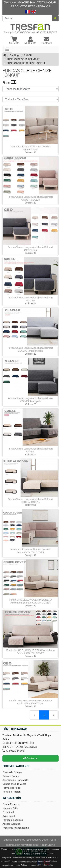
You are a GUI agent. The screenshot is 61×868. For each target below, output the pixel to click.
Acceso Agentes (11, 824)
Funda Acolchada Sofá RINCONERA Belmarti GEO (30, 148)
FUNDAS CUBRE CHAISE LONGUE (26, 63)
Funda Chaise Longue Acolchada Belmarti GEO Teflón (30, 249)
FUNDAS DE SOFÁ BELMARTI (24, 59)
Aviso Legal (9, 816)
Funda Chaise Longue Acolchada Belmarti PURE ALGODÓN (30, 501)
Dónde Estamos (11, 804)
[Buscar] (27, 18)
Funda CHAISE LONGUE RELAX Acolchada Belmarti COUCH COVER (30, 652)
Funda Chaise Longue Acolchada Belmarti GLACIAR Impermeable (30, 349)
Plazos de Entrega (12, 772)
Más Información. (46, 865)
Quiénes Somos (11, 776)
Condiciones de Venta (14, 784)
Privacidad (8, 812)
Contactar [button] (30, 758)
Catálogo (15, 55)
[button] (14, 41)
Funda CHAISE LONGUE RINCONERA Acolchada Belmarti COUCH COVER (30, 601)
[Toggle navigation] (7, 49)
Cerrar (5, 849)
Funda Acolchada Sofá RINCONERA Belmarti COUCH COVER (30, 551)
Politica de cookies (13, 820)
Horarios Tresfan (11, 792)
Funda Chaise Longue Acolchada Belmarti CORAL (30, 450)
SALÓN (28, 55)
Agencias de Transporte (15, 780)
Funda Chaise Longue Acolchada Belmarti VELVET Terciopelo (30, 400)
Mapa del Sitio (10, 808)
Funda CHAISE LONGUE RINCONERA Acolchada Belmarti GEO (30, 702)
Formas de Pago (11, 788)
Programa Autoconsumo (16, 828)
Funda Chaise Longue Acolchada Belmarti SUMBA (30, 299)
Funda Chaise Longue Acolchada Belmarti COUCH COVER (30, 198)
